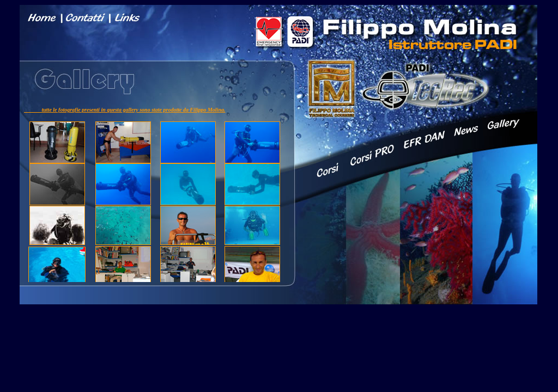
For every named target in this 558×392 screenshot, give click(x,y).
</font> (154, 189)
